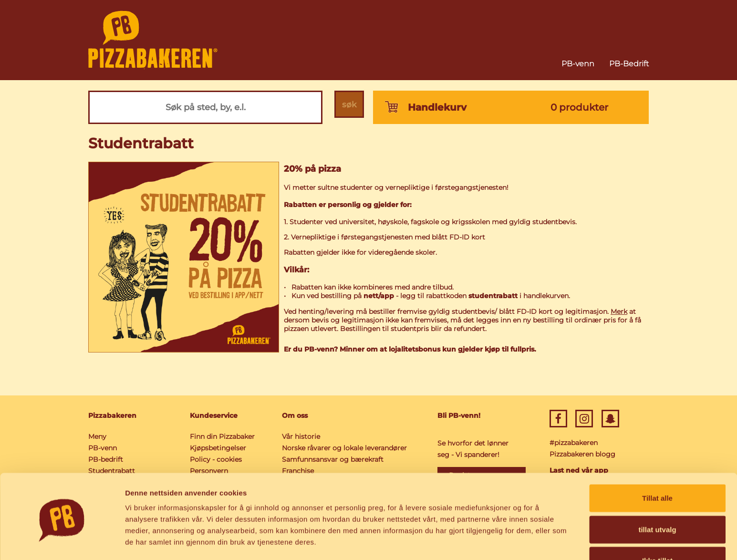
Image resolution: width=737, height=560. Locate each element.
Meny (97, 436)
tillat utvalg (657, 498)
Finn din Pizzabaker (222, 436)
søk (348, 107)
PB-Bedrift (629, 64)
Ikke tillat (657, 529)
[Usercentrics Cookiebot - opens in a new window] (62, 541)
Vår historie (301, 436)
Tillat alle (657, 466)
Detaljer (508, 541)
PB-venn (578, 64)
